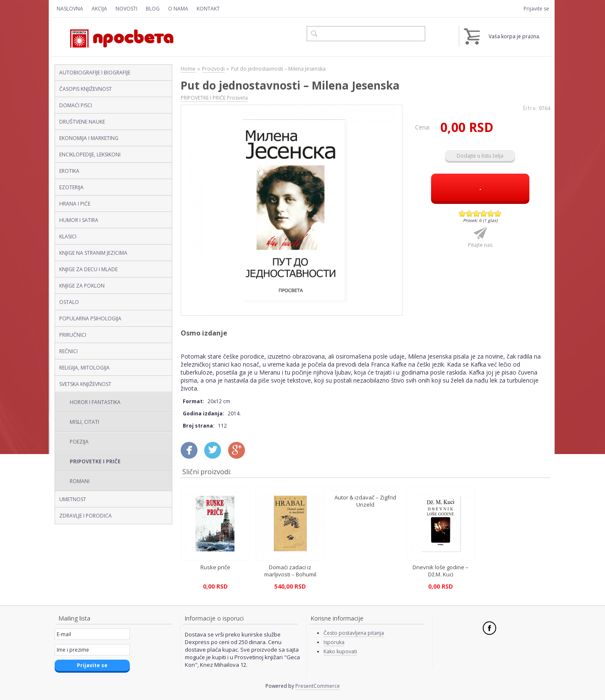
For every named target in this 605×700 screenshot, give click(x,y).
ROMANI (80, 481)
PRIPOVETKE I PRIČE (95, 461)
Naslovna (70, 9)
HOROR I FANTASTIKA (95, 402)
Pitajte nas (480, 245)
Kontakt (208, 9)
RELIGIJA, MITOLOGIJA (84, 368)
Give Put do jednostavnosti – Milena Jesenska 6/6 (498, 213)
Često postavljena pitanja (354, 633)
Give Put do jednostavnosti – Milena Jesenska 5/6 (491, 213)
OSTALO (69, 302)
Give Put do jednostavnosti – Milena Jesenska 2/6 (470, 213)
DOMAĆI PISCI (76, 105)
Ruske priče (215, 567)
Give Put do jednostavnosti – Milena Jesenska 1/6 (462, 213)
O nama (178, 9)
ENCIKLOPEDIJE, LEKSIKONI (90, 155)
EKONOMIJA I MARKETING (89, 138)
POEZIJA (79, 442)
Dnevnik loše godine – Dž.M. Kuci (441, 571)
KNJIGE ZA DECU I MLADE (88, 269)
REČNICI (68, 351)
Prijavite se (536, 9)
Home (188, 69)
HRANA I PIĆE (75, 204)
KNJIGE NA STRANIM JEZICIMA (93, 253)
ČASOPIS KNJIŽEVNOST (85, 89)
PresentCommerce (318, 686)
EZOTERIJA (71, 187)
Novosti (126, 9)
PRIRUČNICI (73, 335)
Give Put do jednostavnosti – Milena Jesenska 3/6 (477, 213)
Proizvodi (213, 69)
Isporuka (334, 642)
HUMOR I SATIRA (79, 220)
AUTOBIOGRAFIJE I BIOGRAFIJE (95, 73)
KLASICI (68, 236)
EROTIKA (69, 171)
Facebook (489, 628)
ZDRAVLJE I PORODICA (85, 516)
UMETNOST (73, 499)
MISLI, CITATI (84, 422)
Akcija (99, 9)
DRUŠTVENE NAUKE (82, 122)
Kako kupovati (340, 651)
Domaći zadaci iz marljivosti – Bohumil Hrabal (290, 574)
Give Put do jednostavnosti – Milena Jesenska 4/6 (484, 213)
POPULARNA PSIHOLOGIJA (90, 318)
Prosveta (237, 98)
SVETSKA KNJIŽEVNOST (85, 384)
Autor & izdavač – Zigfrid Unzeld (365, 501)
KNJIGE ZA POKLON (82, 286)
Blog (153, 9)
